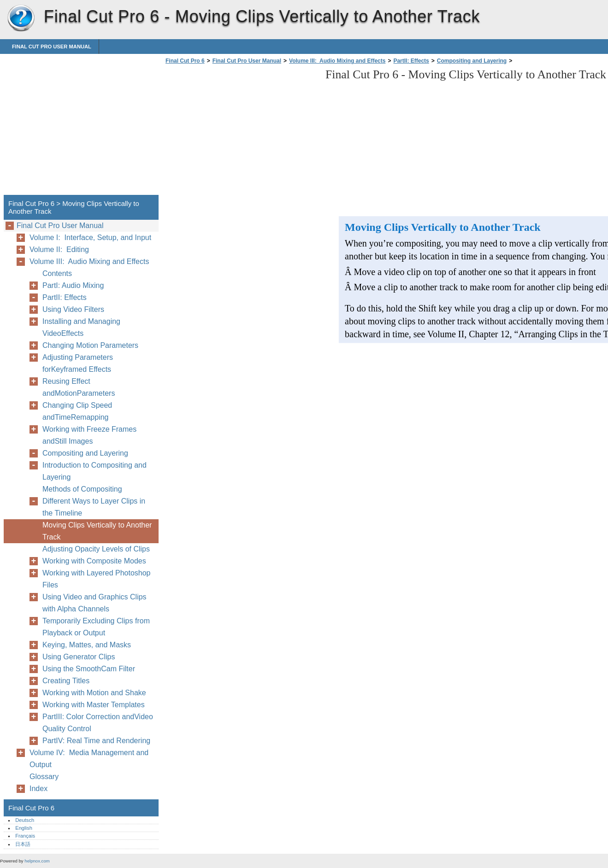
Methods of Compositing (82, 489)
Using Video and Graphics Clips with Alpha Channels (94, 603)
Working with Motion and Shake (94, 693)
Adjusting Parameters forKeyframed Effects (78, 363)
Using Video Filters (73, 309)
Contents (57, 273)
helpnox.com (37, 861)
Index (38, 789)
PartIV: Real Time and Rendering (96, 741)
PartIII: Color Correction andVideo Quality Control (98, 723)
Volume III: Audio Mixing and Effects (337, 61)
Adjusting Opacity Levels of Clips (96, 549)
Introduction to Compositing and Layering (94, 471)
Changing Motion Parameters (90, 345)
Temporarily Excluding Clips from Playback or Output (96, 627)
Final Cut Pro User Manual (52, 47)
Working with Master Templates (94, 705)
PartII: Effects (411, 61)
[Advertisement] (241, 132)
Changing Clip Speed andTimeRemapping (77, 411)
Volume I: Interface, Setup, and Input (90, 238)
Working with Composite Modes (94, 561)
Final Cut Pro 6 (21, 18)
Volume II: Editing (59, 249)
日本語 (23, 844)
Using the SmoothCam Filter (89, 669)
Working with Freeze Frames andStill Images (89, 435)
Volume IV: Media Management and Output (89, 759)
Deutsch (25, 820)
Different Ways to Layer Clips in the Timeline (94, 507)
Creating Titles (66, 681)
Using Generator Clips (79, 657)
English (24, 828)
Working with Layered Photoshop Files (97, 579)
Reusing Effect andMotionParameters (79, 387)
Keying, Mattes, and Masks (87, 645)
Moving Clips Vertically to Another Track (97, 531)
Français (25, 836)
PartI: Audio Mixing (73, 285)
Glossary (44, 777)
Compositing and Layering (472, 61)
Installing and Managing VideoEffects (81, 327)
